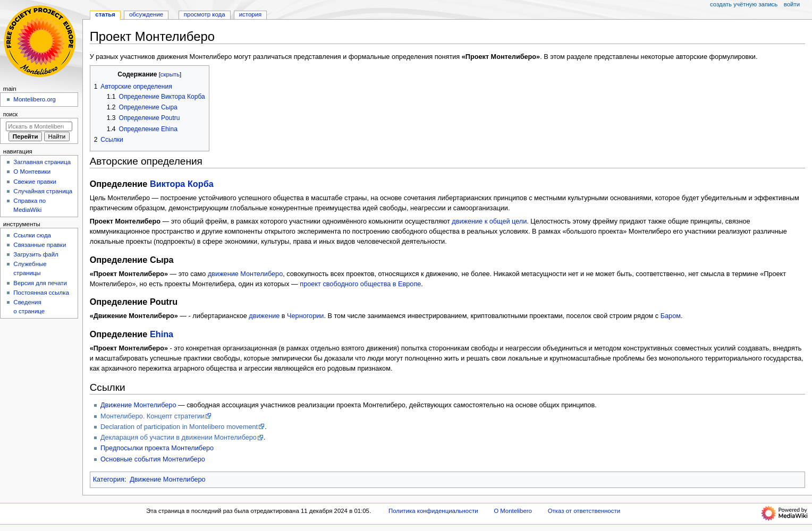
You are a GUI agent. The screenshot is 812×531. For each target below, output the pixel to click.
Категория (109, 479)
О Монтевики (32, 172)
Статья (105, 14)
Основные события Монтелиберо (153, 459)
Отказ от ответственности (584, 511)
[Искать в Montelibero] (39, 126)
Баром (671, 316)
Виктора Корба (182, 184)
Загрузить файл (36, 254)
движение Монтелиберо (245, 274)
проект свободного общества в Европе (360, 284)
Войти (792, 4)
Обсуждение (146, 14)
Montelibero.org (35, 99)
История (251, 14)
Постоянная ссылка (41, 293)
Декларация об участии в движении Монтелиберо (179, 438)
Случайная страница (43, 191)
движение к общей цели (489, 221)
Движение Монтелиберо (138, 405)
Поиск (10, 114)
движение (264, 316)
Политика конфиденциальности (433, 511)
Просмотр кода (205, 14)
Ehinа (162, 334)
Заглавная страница (42, 162)
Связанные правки (40, 245)
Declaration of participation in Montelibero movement (179, 427)
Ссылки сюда (32, 235)
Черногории (305, 316)
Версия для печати (40, 283)
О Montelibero (513, 511)
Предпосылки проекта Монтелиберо (157, 448)
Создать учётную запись (744, 4)
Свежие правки (35, 182)
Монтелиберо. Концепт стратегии (153, 416)
